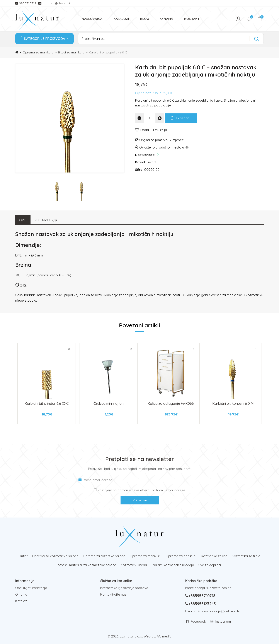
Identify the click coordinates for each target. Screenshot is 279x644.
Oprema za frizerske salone (104, 556)
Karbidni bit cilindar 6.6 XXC (47, 403)
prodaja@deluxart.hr (58, 3)
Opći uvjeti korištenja (31, 588)
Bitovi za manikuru (71, 52)
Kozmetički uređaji (134, 565)
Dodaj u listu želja (154, 130)
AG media (164, 636)
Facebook (198, 621)
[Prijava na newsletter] (95, 490)
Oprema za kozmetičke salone (55, 556)
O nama (21, 594)
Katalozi (21, 601)
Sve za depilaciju (211, 565)
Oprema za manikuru (38, 52)
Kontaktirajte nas (113, 594)
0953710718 (28, 3)
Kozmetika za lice (214, 556)
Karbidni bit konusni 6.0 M (233, 403)
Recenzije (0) (46, 220)
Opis (23, 220)
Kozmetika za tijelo (246, 556)
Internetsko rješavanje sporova (124, 588)
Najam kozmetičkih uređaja (173, 565)
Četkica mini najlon (109, 403)
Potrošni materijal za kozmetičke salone (86, 565)
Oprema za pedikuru (181, 556)
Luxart (151, 162)
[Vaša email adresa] (139, 480)
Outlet (23, 556)
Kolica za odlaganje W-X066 (171, 403)
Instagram (223, 621)
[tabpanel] (46, 383)
